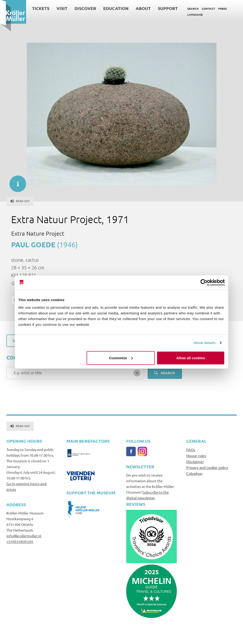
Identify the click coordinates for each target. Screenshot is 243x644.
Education (116, 8)
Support (168, 8)
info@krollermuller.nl (24, 536)
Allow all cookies (191, 358)
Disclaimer (195, 461)
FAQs (191, 450)
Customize (121, 358)
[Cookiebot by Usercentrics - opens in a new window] (204, 283)
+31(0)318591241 (20, 541)
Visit (62, 8)
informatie (15, 181)
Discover (85, 8)
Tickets (41, 8)
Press (222, 9)
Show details (205, 343)
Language (195, 14)
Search (193, 9)
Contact (208, 9)
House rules (196, 455)
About (143, 8)
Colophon (194, 473)
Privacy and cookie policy (207, 467)
